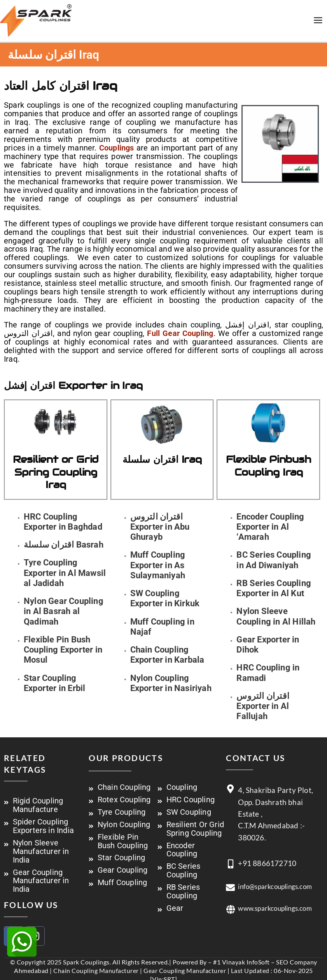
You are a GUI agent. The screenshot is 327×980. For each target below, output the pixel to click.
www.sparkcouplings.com (275, 916)
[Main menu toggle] (318, 25)
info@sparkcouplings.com (275, 894)
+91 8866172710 (267, 871)
